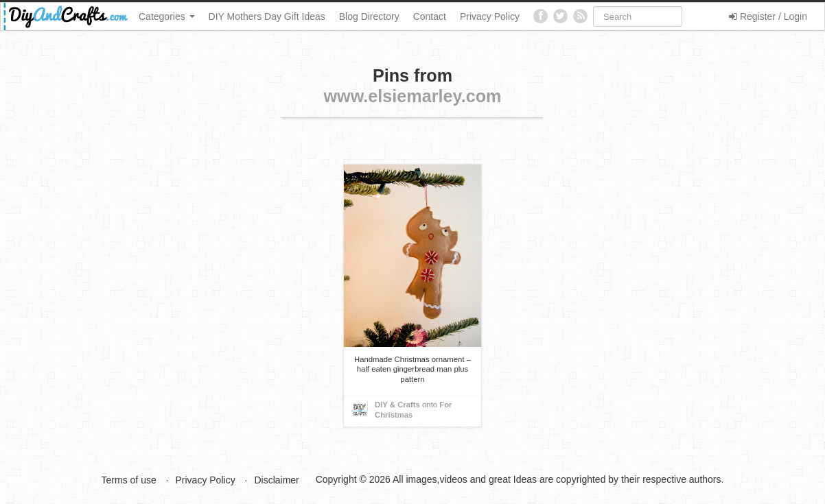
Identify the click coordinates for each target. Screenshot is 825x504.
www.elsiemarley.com (412, 96)
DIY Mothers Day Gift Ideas (267, 16)
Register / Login (768, 16)
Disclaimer (276, 480)
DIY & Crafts (397, 405)
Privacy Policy (490, 16)
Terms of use (129, 480)
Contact (430, 16)
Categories (167, 16)
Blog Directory (369, 16)
